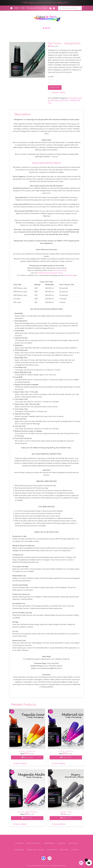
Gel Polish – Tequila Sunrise (27, 751)
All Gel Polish (73, 98)
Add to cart (55, 87)
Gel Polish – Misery (66, 812)
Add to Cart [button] (27, 757)
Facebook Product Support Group (50, 273)
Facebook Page (70, 275)
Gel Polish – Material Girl (66, 751)
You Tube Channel (60, 270)
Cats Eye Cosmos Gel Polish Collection (46, 163)
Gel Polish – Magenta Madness (27, 812)
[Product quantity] (51, 82)
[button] (46, 28)
